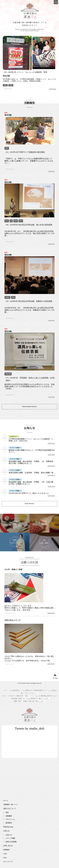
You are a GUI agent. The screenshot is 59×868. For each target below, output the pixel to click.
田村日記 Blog (8, 827)
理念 (7, 812)
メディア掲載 (10, 838)
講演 (11, 85)
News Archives (30, 504)
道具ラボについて (10, 809)
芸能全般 (8, 374)
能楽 (5, 85)
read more (53, 89)
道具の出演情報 (11, 842)
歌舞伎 (7, 297)
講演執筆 (9, 823)
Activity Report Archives (29, 407)
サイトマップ (8, 862)
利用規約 (6, 850)
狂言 (7, 221)
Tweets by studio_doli (30, 728)
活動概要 (9, 816)
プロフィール (10, 819)
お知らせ (6, 831)
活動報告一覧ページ (10, 805)
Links (5, 854)
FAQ (5, 858)
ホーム (6, 801)
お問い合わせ (8, 846)
